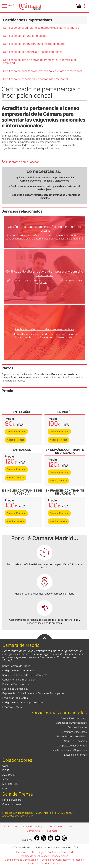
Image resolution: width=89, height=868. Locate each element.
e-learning (74, 827)
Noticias (58, 864)
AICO (5, 779)
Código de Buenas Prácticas (18, 670)
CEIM (5, 766)
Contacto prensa (12, 804)
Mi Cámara (51, 831)
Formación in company (74, 718)
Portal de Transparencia (16, 684)
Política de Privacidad (60, 852)
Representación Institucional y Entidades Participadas (33, 693)
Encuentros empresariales (72, 736)
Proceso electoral (12, 707)
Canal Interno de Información (19, 680)
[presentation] (84, 6)
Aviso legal (38, 852)
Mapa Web (22, 852)
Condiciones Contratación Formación (63, 860)
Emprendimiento (77, 727)
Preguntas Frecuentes (15, 698)
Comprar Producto (16, 431)
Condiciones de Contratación (21, 860)
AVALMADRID (10, 775)
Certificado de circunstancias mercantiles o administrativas (41, 28)
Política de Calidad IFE (15, 689)
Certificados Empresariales (28, 20)
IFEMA (6, 770)
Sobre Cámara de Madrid (16, 666)
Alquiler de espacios (75, 741)
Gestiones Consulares (74, 732)
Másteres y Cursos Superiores (70, 750)
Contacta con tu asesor (23, 162)
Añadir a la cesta (16, 440)
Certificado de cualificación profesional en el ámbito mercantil (43, 71)
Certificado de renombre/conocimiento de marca (34, 44)
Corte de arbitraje (33, 827)
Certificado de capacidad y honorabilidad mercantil (35, 79)
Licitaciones (11, 827)
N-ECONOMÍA (10, 784)
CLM (5, 789)
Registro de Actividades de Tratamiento (25, 675)
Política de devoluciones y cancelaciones (45, 856)
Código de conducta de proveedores (23, 702)
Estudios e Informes (75, 755)
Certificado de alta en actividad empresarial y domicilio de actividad (40, 61)
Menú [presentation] (8, 6)
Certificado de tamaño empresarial (25, 36)
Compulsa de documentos (72, 746)
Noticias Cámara (12, 800)
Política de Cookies (39, 864)
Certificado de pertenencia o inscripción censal (33, 52)
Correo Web (34, 831)
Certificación (56, 827)
